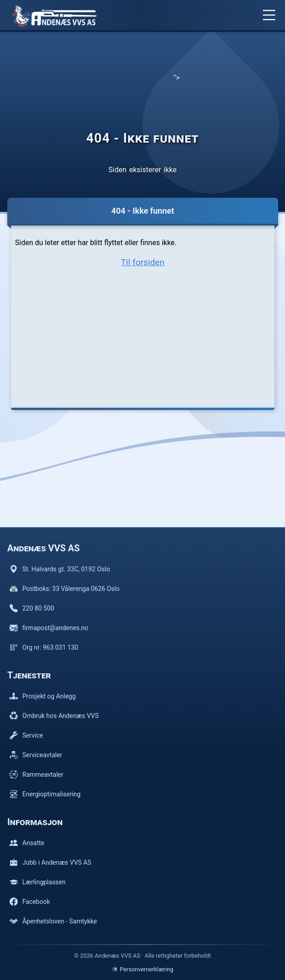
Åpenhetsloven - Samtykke (53, 921)
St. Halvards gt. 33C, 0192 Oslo (60, 569)
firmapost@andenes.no (49, 628)
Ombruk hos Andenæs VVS (54, 716)
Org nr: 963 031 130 (44, 647)
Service (26, 735)
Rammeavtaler (36, 775)
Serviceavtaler (36, 755)
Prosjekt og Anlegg (43, 696)
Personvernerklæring (142, 969)
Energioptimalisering (45, 794)
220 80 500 (32, 608)
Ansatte (27, 843)
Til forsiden (142, 262)
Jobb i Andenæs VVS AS (50, 862)
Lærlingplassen (38, 882)
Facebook (30, 902)
